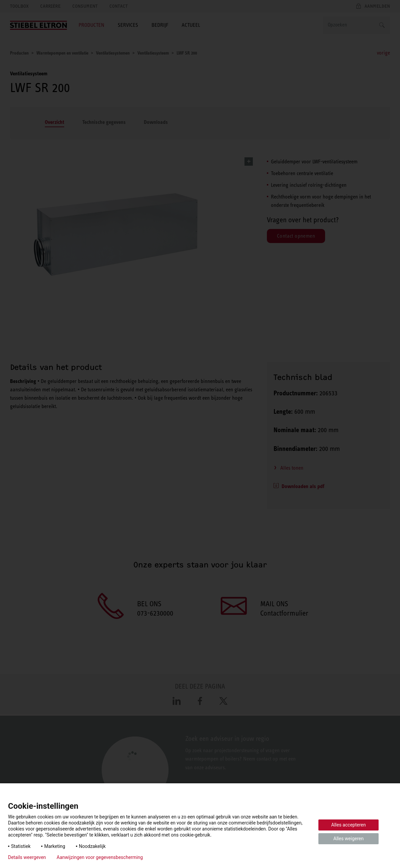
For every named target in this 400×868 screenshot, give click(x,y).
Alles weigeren (348, 839)
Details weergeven (27, 857)
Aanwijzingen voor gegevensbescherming (100, 857)
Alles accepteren (348, 825)
